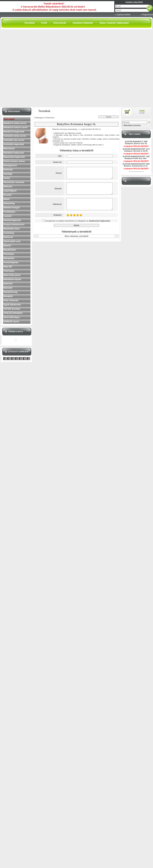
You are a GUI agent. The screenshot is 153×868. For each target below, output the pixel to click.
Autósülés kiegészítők (14, 144)
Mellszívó (8, 187)
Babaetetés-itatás (12, 229)
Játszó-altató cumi (12, 241)
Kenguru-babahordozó (14, 225)
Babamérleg (9, 203)
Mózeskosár (9, 149)
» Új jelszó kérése (123, 15)
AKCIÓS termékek (12, 309)
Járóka (7, 178)
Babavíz (7, 246)
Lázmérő (8, 216)
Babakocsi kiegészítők (14, 132)
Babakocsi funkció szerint (16, 128)
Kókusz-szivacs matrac (14, 161)
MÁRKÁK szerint (11, 322)
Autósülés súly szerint (14, 140)
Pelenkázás (9, 254)
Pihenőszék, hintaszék (14, 182)
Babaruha (8, 284)
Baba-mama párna (12, 275)
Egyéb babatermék (12, 305)
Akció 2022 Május (12, 317)
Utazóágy (8, 174)
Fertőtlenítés (9, 212)
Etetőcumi (8, 237)
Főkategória (39, 118)
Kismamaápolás (11, 263)
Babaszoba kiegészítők (14, 157)
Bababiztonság (10, 292)
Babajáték (8, 296)
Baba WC (8, 267)
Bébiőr (7, 199)
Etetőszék (8, 170)
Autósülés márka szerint (15, 136)
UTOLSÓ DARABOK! (13, 313)
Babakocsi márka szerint (15, 123)
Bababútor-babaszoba (14, 153)
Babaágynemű (10, 166)
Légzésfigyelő (10, 191)
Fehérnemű (9, 271)
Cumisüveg (9, 233)
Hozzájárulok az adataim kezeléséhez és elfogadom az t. (78, 221)
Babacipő (8, 288)
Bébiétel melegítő (12, 208)
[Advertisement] (37, 68)
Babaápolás (9, 258)
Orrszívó (8, 195)
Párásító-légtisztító (12, 220)
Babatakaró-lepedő (12, 279)
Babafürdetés (10, 250)
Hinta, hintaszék (11, 301)
